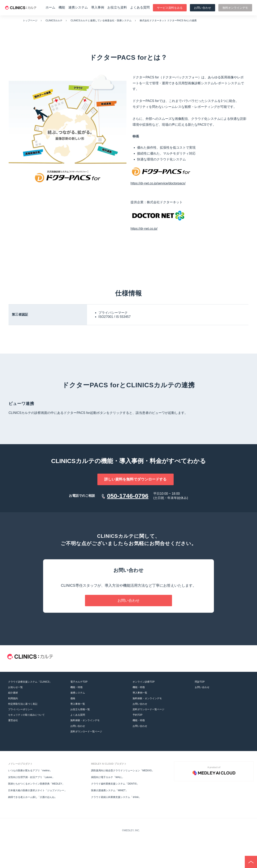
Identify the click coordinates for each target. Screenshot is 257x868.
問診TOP (200, 682)
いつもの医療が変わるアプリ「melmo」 (30, 771)
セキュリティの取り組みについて (26, 715)
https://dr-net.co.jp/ (144, 229)
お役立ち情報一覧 (80, 709)
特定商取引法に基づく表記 (23, 704)
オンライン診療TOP (144, 682)
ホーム (50, 7)
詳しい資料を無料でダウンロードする (128, 479)
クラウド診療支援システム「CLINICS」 (30, 682)
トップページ (30, 21)
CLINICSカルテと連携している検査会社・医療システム (101, 21)
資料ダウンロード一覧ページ (86, 732)
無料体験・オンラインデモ (85, 720)
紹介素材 (13, 693)
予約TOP (137, 715)
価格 (73, 698)
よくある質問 (140, 7)
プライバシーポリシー (20, 709)
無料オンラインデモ (235, 8)
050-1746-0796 (128, 496)
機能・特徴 (76, 687)
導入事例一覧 (78, 704)
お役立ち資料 (117, 7)
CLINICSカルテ (54, 21)
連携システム (78, 7)
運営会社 (13, 720)
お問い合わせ (203, 8)
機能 (62, 7)
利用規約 (13, 698)
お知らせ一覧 (15, 687)
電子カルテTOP (79, 682)
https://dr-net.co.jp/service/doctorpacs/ (158, 183)
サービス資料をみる (170, 8)
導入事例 (98, 7)
